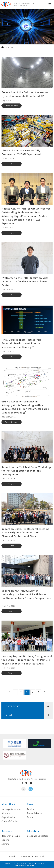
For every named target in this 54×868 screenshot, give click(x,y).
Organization (8, 817)
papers (5, 840)
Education (33, 831)
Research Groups (11, 836)
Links (43, 856)
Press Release (35, 813)
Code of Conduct (11, 821)
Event (30, 817)
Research (7, 831)
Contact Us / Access (29, 856)
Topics (31, 809)
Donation (13, 856)
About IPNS (8, 804)
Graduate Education (38, 836)
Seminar (6, 844)
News (30, 804)
